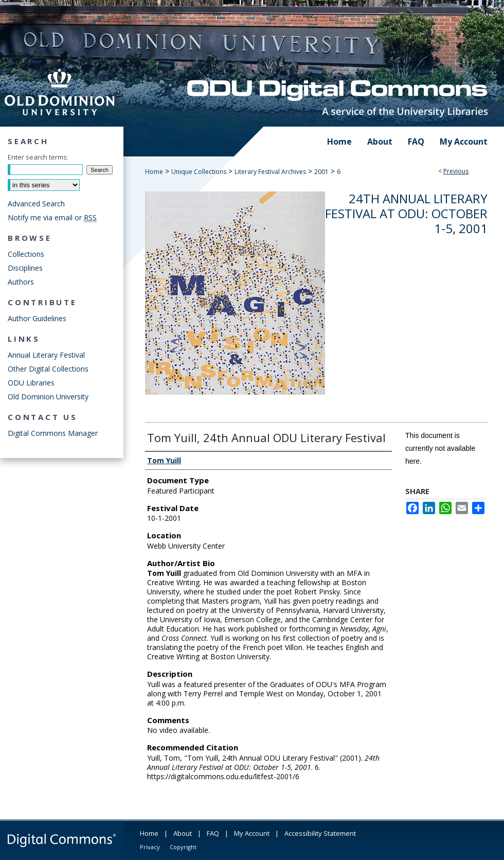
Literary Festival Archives (270, 172)
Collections (26, 254)
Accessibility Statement (320, 833)
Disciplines (25, 268)
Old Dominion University (48, 397)
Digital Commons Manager (53, 433)
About (183, 833)
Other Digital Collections (48, 369)
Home (154, 172)
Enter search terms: (38, 157)
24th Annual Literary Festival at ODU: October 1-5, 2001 (406, 213)
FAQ (213, 833)
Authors (21, 282)
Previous (456, 171)
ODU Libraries (31, 383)
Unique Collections (199, 172)
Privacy (150, 847)
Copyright (183, 847)
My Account (252, 833)
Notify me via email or (52, 217)
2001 (321, 172)
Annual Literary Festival (46, 355)
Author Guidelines (37, 318)
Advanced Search (36, 204)
